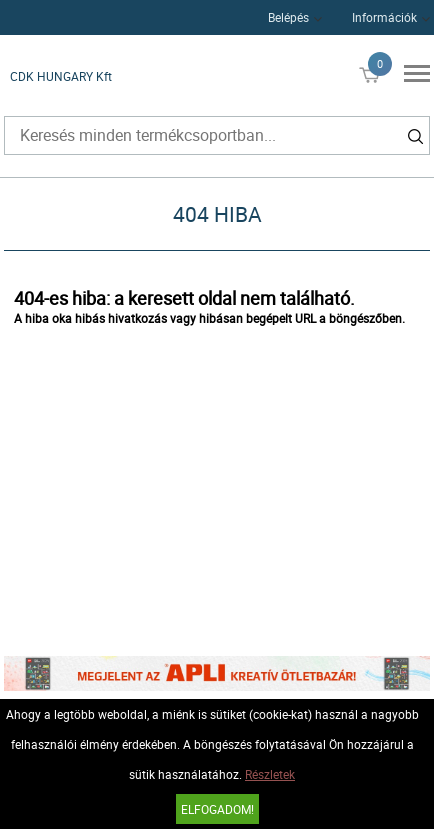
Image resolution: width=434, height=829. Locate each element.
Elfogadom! (217, 809)
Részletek (270, 774)
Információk (384, 17)
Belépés (288, 17)
